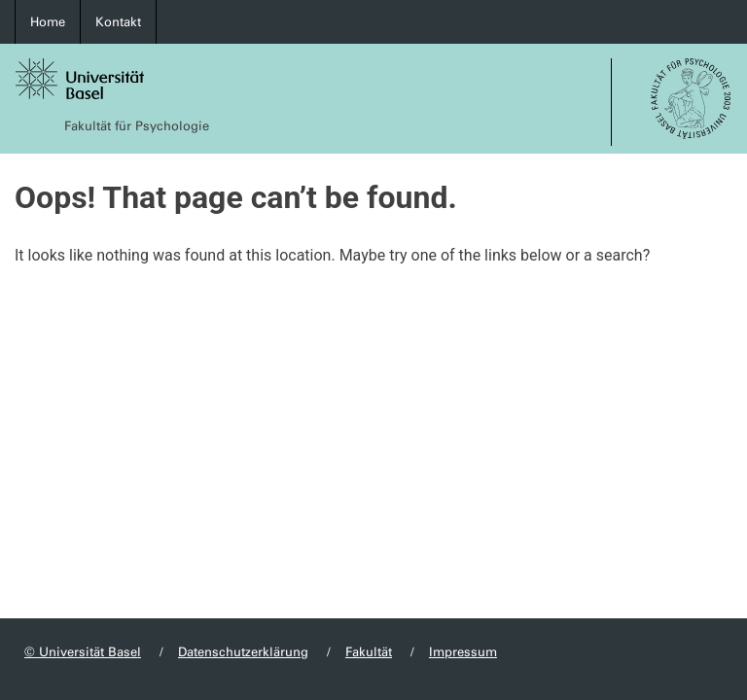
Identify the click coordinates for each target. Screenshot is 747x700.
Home (48, 22)
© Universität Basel (83, 652)
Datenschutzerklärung (243, 652)
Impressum (463, 652)
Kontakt (118, 22)
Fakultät (369, 652)
